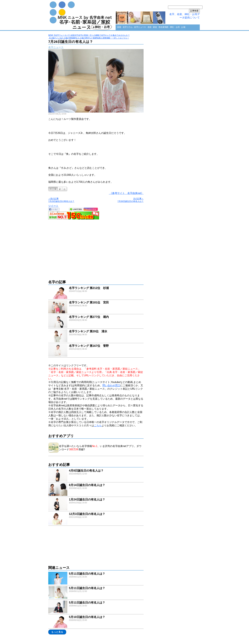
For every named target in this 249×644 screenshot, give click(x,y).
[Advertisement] (96, 248)
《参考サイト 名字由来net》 (126, 193)
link (96, 293)
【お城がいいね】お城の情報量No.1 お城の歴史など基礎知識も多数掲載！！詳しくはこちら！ (89, 38)
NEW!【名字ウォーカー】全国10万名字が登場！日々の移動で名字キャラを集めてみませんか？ (89, 35)
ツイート (53, 206)
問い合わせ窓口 (111, 385)
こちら (98, 425)
